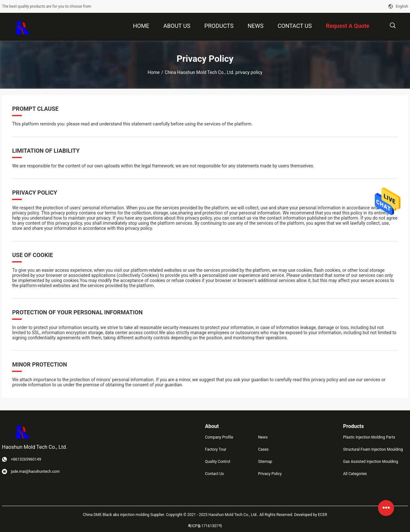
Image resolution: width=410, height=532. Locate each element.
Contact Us (214, 474)
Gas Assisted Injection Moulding (371, 462)
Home (154, 72)
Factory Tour (216, 449)
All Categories (355, 474)
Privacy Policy (270, 474)
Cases (263, 449)
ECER (323, 515)
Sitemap (265, 462)
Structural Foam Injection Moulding (373, 449)
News (263, 437)
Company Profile (219, 437)
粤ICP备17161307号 (205, 526)
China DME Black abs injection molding (116, 515)
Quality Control (218, 462)
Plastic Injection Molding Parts (369, 437)
